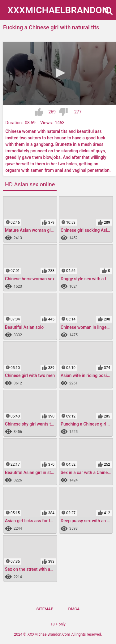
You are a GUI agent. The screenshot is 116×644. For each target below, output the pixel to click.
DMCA (74, 609)
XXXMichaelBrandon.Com (49, 634)
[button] (60, 73)
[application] (60, 73)
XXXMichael (58, 10)
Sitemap (45, 609)
